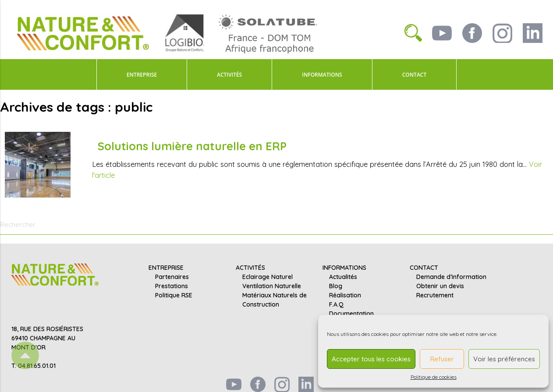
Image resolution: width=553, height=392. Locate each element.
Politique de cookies (434, 377)
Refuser (442, 359)
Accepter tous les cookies (371, 359)
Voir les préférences (504, 359)
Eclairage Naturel (268, 277)
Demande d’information (451, 277)
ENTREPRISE (142, 75)
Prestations (172, 286)
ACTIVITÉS (229, 75)
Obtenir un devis (440, 286)
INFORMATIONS (322, 75)
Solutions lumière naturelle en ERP (192, 146)
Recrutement (435, 296)
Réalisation (345, 296)
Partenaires (172, 277)
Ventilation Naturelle (272, 286)
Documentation (351, 314)
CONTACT (415, 75)
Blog (336, 286)
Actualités (343, 277)
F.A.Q (336, 305)
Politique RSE (174, 296)
